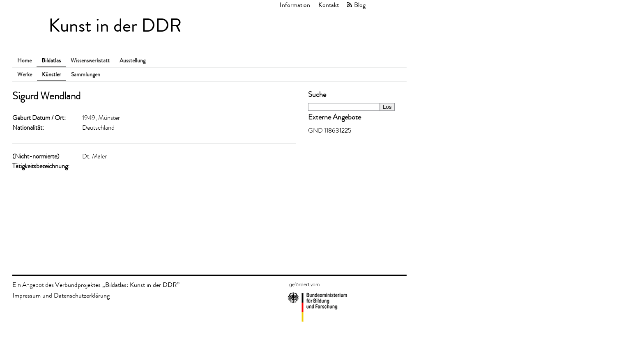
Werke (25, 75)
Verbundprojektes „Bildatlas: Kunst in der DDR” (117, 285)
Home (24, 61)
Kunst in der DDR (115, 26)
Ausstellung (132, 61)
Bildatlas (51, 61)
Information (295, 5)
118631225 (338, 130)
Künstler (52, 75)
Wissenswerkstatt (90, 61)
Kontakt (329, 5)
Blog (360, 5)
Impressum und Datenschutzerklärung (61, 295)
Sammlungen (86, 75)
